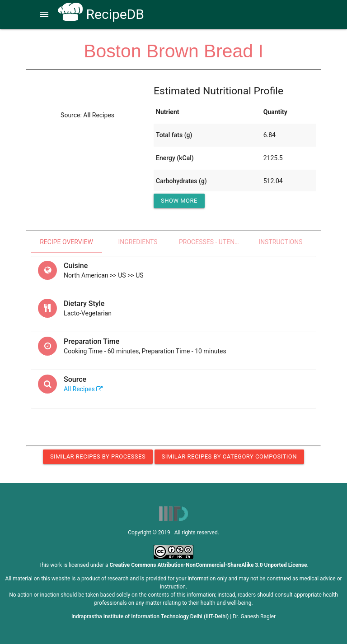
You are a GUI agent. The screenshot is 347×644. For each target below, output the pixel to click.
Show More (179, 201)
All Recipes (83, 389)
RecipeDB (101, 14)
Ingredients (138, 242)
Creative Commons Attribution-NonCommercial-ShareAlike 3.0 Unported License (209, 565)
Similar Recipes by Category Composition (229, 456)
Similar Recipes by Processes (98, 456)
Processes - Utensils (212, 242)
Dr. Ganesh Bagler (254, 616)
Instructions (280, 242)
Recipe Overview (66, 242)
